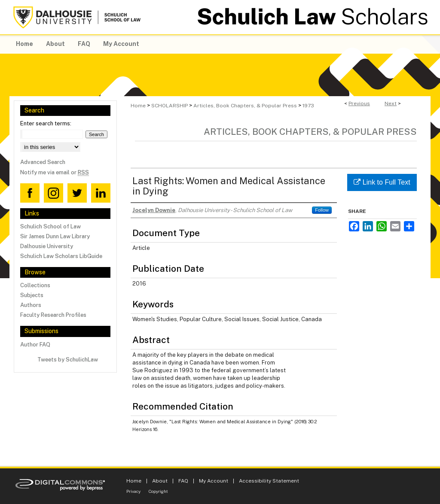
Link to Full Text (382, 182)
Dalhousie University (47, 246)
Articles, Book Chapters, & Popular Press (245, 106)
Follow (322, 210)
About (160, 481)
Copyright (158, 491)
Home (138, 106)
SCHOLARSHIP (170, 106)
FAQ (183, 481)
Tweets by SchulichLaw (68, 360)
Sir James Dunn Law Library (55, 236)
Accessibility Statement (269, 481)
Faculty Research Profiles (53, 315)
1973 (308, 106)
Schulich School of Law (50, 226)
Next (391, 103)
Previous (359, 103)
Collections (35, 285)
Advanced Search (43, 162)
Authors (31, 305)
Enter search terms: (46, 123)
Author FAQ (35, 345)
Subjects (32, 295)
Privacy (133, 491)
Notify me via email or (55, 172)
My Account (214, 481)
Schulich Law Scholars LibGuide (61, 256)
